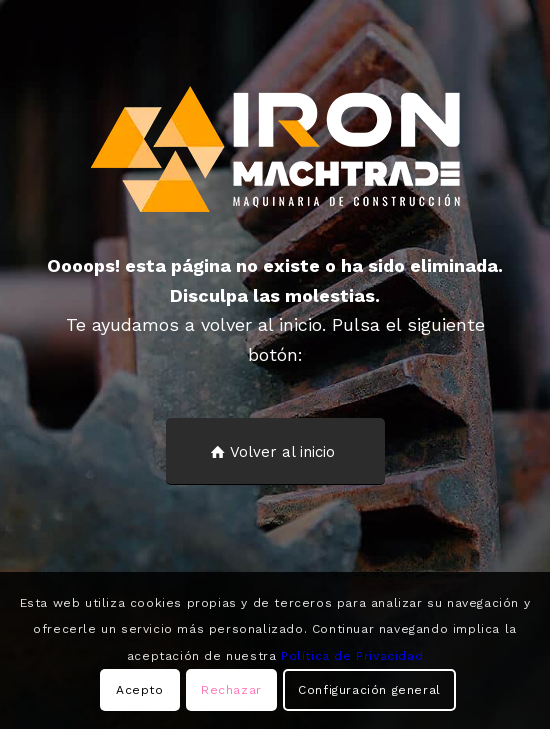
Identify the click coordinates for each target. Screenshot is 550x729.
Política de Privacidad (352, 656)
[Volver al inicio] (275, 451)
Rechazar (231, 690)
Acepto (140, 690)
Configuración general (369, 690)
